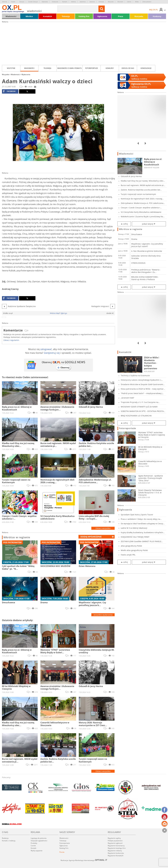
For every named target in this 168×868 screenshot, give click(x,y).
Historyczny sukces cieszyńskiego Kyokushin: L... (142, 380)
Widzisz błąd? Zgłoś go (58, 313)
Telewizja (66, 16)
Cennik (33, 846)
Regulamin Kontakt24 (115, 856)
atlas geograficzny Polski (131, 546)
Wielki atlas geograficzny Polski (134, 550)
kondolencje (146, 68)
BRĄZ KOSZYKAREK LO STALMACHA (136, 416)
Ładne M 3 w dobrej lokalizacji (134, 528)
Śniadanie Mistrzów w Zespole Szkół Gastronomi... (143, 384)
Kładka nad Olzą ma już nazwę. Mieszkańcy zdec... (143, 181)
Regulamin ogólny (114, 838)
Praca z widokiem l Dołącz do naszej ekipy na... (141, 519)
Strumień (120, 2)
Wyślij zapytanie (37, 851)
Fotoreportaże (92, 68)
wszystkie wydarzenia (103, 615)
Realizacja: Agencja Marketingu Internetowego (84, 860)
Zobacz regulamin (11, 340)
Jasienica (83, 2)
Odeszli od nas (128, 68)
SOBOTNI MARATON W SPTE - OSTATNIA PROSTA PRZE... (142, 411)
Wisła (137, 2)
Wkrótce (29, 16)
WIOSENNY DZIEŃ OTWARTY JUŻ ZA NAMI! (139, 407)
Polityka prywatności (115, 841)
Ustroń (129, 2)
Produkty (34, 843)
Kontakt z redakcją (9, 841)
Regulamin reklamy (115, 851)
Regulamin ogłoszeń (115, 843)
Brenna (5, 2)
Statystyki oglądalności (39, 841)
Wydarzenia (26, 74)
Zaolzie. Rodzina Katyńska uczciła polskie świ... (141, 190)
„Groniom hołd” (128, 398)
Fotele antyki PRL (128, 555)
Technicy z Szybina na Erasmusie (135, 375)
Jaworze (92, 2)
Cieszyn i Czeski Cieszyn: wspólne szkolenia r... (141, 208)
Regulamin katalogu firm (117, 848)
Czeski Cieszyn (33, 2)
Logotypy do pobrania (39, 838)
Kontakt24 (48, 16)
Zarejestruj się (52, 353)
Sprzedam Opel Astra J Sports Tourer (137, 515)
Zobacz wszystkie (103, 528)
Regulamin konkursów (116, 853)
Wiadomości (11, 16)
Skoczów (111, 2)
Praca (120, 16)
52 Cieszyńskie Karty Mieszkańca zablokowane (141, 212)
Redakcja (5, 838)
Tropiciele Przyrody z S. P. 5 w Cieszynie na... (140, 402)
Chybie (13, 2)
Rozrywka (139, 16)
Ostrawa (101, 2)
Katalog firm (84, 16)
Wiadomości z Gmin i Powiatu (70, 68)
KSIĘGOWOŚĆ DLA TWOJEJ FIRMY (135, 537)
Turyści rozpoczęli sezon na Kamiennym (138, 194)
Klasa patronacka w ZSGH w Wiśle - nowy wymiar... (143, 389)
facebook (9, 91)
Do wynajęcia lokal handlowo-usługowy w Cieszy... (143, 524)
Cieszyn (22, 2)
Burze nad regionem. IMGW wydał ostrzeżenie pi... (143, 185)
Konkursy (157, 16)
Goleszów (55, 2)
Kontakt (33, 848)
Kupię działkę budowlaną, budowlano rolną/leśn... (143, 532)
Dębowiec (45, 2)
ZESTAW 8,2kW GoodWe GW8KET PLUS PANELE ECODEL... (141, 541)
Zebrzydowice (147, 2)
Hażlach (65, 2)
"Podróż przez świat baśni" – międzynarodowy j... (142, 393)
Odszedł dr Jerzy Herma (131, 176)
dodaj (91, 537)
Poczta (62, 852)
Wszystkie (11, 68)
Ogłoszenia (102, 16)
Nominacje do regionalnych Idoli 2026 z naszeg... (142, 199)
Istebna (73, 2)
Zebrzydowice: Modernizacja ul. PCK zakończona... (143, 203)
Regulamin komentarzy (116, 846)
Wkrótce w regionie (17, 537)
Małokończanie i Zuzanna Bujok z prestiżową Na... (143, 217)
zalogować (46, 349)
